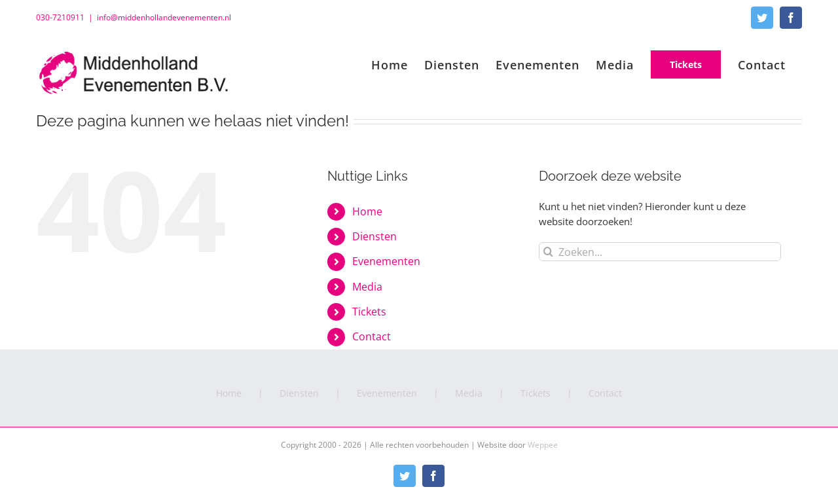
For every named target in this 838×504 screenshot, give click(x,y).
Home (367, 211)
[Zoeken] (548, 252)
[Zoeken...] (660, 252)
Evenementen (386, 261)
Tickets (369, 312)
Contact (372, 336)
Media (367, 287)
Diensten (374, 236)
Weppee (543, 445)
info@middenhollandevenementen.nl (164, 17)
